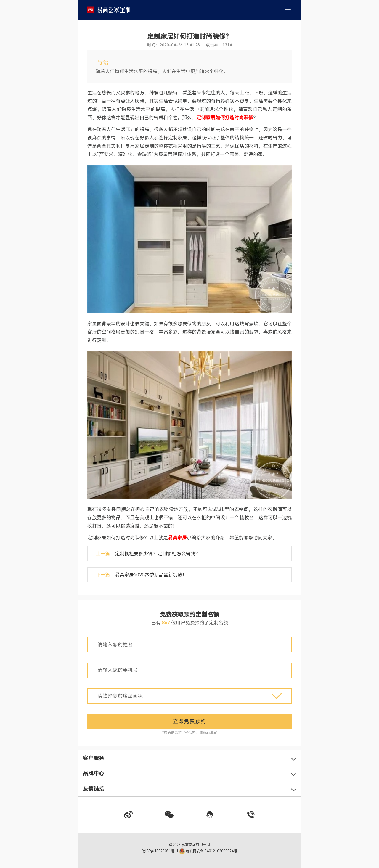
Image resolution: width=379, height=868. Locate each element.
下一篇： (142, 575)
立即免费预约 (189, 721)
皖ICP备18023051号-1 (160, 851)
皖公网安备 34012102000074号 (208, 851)
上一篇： (148, 554)
